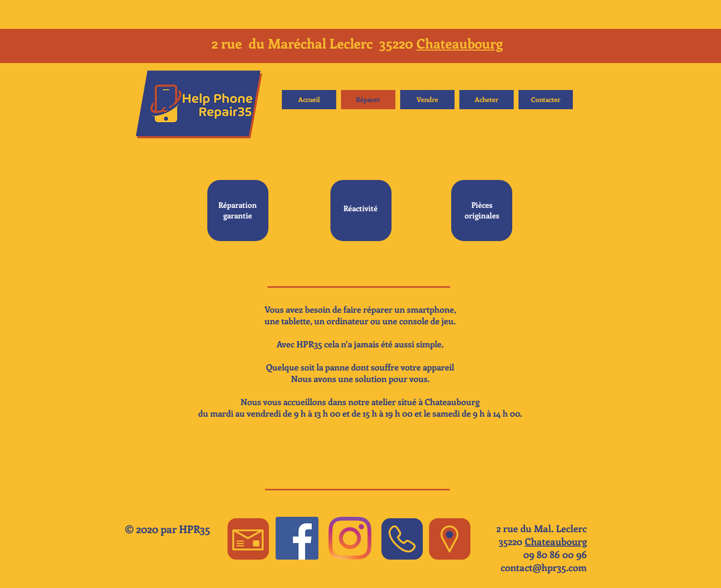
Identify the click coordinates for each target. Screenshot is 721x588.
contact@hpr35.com (544, 567)
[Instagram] (350, 538)
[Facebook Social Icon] (297, 538)
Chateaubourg (460, 43)
